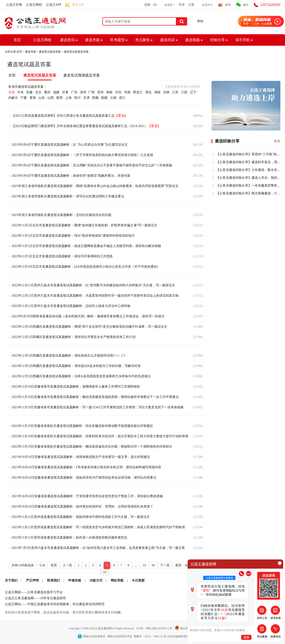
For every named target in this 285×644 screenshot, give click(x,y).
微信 (246, 5)
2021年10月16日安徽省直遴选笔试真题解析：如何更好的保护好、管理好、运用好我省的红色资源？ (82, 506)
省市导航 (243, 40)
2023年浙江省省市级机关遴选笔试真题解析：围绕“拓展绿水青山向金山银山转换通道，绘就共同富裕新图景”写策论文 (95, 186)
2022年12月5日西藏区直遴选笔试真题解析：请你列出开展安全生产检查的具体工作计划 (74, 337)
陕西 (59, 98)
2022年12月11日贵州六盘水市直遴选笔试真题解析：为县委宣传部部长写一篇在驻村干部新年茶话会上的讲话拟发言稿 (95, 296)
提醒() (150, 5)
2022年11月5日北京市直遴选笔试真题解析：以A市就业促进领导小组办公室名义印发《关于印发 (86, 267)
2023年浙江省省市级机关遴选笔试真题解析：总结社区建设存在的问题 (62, 215)
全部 (12, 75)
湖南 (157, 92)
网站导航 (117, 580)
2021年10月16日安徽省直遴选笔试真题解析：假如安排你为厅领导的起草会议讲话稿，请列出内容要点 (84, 478)
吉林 (166, 92)
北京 (38, 92)
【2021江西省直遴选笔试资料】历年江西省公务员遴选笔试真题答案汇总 (70, 116)
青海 (33, 98)
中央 (20, 92)
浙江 (122, 98)
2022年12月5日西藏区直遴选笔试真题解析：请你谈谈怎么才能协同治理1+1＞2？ (69, 356)
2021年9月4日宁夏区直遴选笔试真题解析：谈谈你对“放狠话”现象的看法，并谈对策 (71, 176)
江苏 (175, 92)
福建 (56, 92)
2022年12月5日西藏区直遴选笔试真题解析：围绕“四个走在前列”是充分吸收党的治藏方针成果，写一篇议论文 (89, 327)
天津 (86, 98)
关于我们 (11, 580)
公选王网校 (34, 5)
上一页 (67, 565)
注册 (191, 5)
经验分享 (217, 40)
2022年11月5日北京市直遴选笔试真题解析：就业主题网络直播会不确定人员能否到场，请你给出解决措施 (86, 246)
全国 (11, 92)
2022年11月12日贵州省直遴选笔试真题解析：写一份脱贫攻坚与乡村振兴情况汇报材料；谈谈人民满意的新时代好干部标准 (98, 527)
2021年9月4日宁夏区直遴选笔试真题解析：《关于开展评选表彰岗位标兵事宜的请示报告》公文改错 (82, 155)
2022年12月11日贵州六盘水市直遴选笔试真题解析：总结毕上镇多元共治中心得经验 (71, 306)
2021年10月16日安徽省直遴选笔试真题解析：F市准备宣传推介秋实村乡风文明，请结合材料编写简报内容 (87, 467)
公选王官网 (14, 5)
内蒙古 (13, 98)
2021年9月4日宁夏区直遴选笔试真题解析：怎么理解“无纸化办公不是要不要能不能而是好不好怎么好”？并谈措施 (92, 165)
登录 (182, 5)
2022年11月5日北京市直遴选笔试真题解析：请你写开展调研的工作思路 (62, 256)
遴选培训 (167, 40)
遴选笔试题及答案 (50, 52)
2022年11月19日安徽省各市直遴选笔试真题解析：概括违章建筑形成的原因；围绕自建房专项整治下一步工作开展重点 (95, 397)
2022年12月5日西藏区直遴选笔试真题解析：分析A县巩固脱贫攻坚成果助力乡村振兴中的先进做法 (81, 376)
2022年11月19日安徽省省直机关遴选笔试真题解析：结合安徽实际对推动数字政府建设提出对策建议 (82, 426)
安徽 (29, 92)
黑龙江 (138, 92)
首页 (17, 40)
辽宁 (193, 92)
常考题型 (117, 40)
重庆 (47, 92)
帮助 (200, 21)
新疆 (104, 98)
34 (153, 565)
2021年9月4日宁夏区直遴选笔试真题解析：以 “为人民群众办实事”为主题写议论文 (70, 145)
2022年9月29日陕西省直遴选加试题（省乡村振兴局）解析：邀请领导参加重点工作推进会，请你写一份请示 (88, 316)
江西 (184, 92)
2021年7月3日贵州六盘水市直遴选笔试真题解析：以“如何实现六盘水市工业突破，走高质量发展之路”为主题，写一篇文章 (98, 548)
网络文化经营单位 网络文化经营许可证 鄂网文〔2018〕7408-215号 (122, 636)
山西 (51, 98)
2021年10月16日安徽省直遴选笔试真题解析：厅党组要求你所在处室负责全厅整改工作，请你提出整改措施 (87, 496)
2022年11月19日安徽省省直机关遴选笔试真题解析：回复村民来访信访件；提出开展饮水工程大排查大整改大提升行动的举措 (100, 436)
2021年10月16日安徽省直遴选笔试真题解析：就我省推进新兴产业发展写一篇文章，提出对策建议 (81, 457)
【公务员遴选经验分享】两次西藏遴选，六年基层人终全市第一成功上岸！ (248, 193)
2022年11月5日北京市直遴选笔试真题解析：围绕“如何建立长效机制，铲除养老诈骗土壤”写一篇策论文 (85, 225)
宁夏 (24, 98)
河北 (118, 92)
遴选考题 (92, 40)
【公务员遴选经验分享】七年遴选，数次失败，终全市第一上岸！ (248, 170)
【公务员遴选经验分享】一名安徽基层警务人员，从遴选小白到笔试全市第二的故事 (248, 186)
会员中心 (207, 5)
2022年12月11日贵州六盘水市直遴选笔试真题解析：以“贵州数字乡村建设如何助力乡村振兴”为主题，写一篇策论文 (93, 285)
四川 (77, 98)
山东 (42, 98)
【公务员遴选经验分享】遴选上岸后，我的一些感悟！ (248, 178)
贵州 (100, 92)
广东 (74, 92)
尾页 (178, 565)
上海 (68, 98)
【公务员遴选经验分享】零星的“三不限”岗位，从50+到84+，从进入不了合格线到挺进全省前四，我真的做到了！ (248, 154)
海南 (109, 92)
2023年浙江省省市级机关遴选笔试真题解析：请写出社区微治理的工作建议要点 (68, 196)
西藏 (95, 98)
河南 (127, 92)
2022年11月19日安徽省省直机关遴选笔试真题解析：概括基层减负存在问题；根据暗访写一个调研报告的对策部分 (92, 447)
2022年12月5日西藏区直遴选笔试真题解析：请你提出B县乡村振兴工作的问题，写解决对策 (76, 366)
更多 (277, 141)
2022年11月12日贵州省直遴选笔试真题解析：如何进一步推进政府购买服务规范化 (69, 538)
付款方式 (96, 580)
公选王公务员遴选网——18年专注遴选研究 (35, 598)
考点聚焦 (142, 40)
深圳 (83, 92)
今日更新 (138, 580)
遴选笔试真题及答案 (76, 52)
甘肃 (65, 92)
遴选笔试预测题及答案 (82, 75)
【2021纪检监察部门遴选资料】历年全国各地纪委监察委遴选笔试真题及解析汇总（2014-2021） (86, 126)
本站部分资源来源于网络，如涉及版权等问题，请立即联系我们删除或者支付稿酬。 (64, 612)
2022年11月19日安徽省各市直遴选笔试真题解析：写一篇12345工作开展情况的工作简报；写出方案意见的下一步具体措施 (98, 407)
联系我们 (54, 580)
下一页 (165, 565)
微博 (228, 5)
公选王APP (54, 5)
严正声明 (32, 580)
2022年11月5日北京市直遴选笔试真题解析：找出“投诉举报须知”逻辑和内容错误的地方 (73, 236)
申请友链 (75, 580)
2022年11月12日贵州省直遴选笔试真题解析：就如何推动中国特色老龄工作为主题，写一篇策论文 (81, 517)
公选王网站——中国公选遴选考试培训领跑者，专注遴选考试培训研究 (55, 604)
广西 (91, 92)
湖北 (148, 92)
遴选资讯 (67, 40)
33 (144, 565)
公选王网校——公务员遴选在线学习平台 (34, 592)
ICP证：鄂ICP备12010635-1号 (155, 628)
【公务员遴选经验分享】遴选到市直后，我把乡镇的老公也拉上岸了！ (248, 162)
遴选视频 (192, 40)
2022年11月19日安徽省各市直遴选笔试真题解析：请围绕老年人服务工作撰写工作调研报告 (76, 387)
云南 (113, 98)
